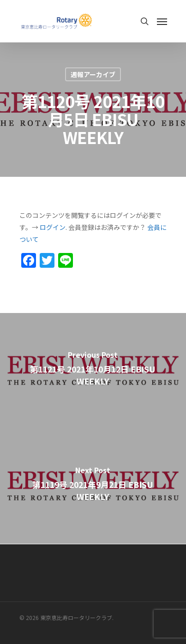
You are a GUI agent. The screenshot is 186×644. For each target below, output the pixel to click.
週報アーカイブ (93, 74)
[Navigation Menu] (162, 21)
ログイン (53, 227)
